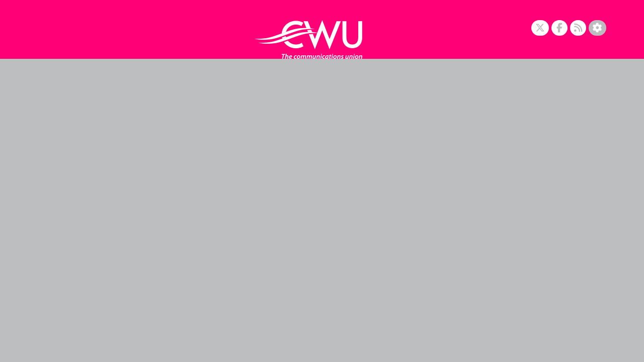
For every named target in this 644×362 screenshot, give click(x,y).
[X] (540, 28)
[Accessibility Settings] (597, 28)
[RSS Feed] (578, 28)
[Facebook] (559, 28)
